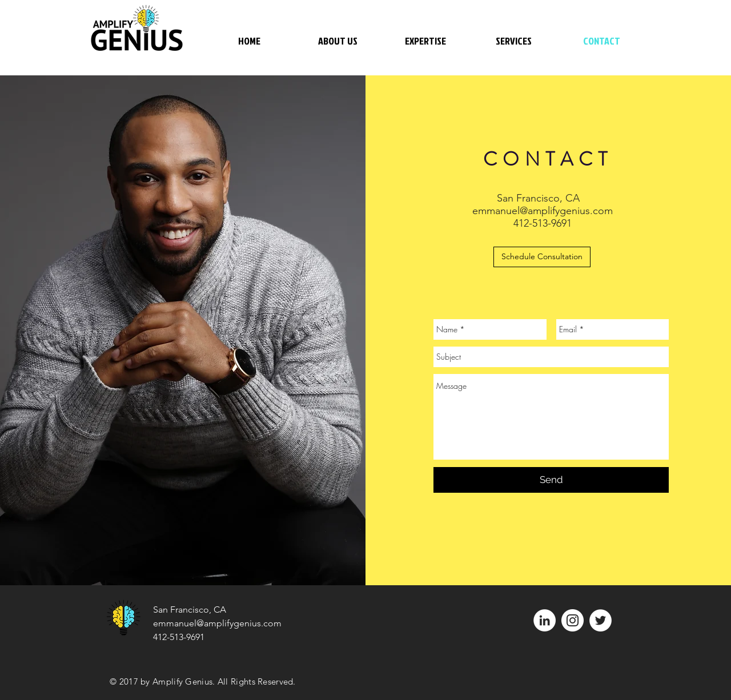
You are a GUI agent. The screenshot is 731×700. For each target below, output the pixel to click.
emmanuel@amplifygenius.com (543, 211)
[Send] (551, 480)
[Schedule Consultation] (542, 257)
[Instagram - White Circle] (573, 620)
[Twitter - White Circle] (601, 620)
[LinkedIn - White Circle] (545, 620)
